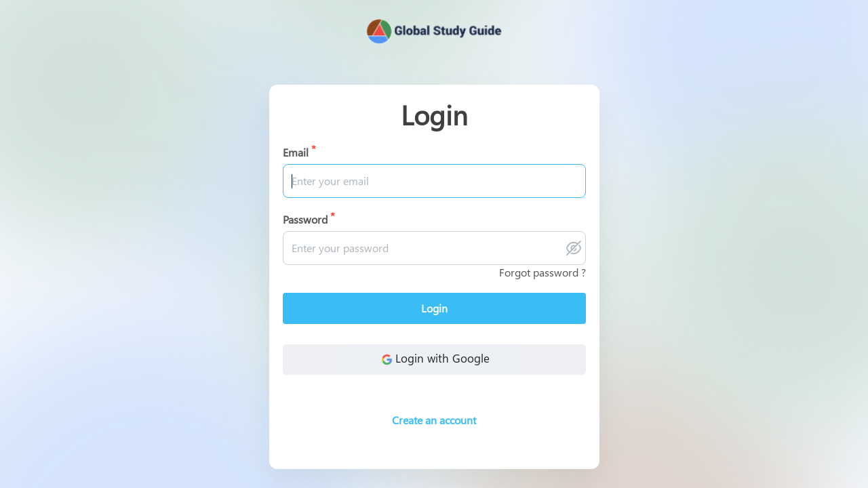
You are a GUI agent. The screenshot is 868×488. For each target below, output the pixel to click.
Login (434, 308)
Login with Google (434, 359)
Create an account (434, 420)
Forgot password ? (542, 272)
